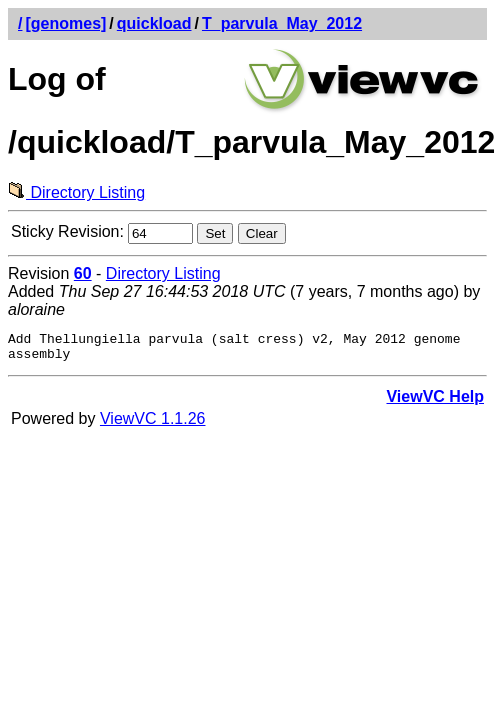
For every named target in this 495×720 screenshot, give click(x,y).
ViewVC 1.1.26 (153, 424)
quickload (154, 23)
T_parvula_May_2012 (282, 23)
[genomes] (65, 23)
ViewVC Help (435, 402)
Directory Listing (76, 192)
